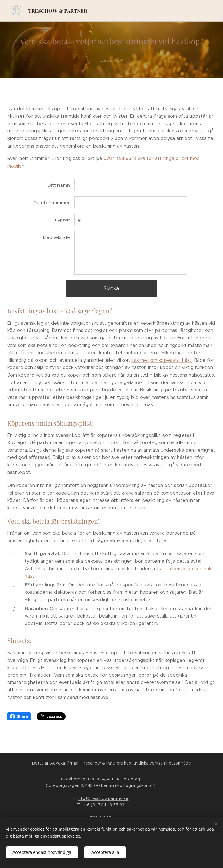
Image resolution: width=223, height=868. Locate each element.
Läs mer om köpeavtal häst (161, 360)
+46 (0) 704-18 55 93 (103, 805)
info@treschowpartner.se (103, 798)
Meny (210, 11)
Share (19, 716)
